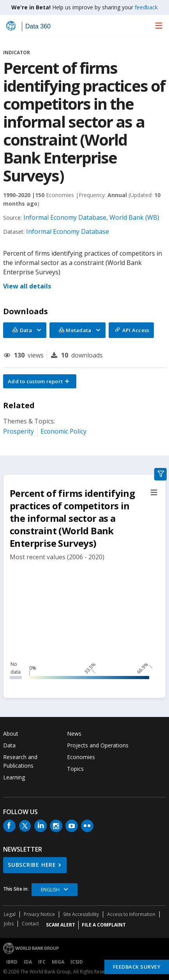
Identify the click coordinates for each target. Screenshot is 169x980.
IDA (28, 962)
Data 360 (38, 26)
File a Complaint (104, 925)
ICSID (77, 962)
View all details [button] (27, 286)
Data (9, 745)
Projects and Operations (98, 745)
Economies (81, 757)
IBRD (12, 962)
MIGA (58, 962)
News (74, 734)
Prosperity (18, 431)
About (11, 734)
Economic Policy (63, 431)
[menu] (159, 25)
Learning (14, 777)
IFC (42, 962)
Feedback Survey (137, 967)
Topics (75, 769)
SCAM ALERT (61, 925)
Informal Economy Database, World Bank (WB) (91, 217)
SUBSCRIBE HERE (32, 865)
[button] (40, 381)
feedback (146, 7)
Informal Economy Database (68, 231)
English (50, 890)
